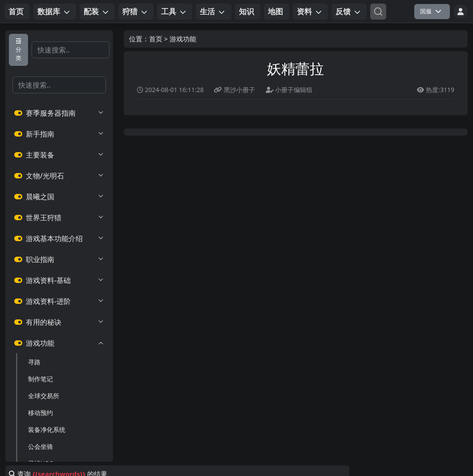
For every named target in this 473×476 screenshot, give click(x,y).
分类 (18, 50)
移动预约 (40, 413)
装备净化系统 (47, 430)
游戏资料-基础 (59, 280)
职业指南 (59, 259)
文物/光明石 (59, 176)
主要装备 (59, 155)
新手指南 (59, 134)
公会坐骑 (40, 446)
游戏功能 (59, 343)
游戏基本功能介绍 (59, 238)
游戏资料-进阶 (59, 301)
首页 (156, 39)
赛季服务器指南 (59, 113)
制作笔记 (40, 379)
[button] (55, 12)
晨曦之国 (59, 197)
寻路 (34, 362)
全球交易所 (44, 396)
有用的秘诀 (59, 322)
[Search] (378, 12)
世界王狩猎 (59, 218)
